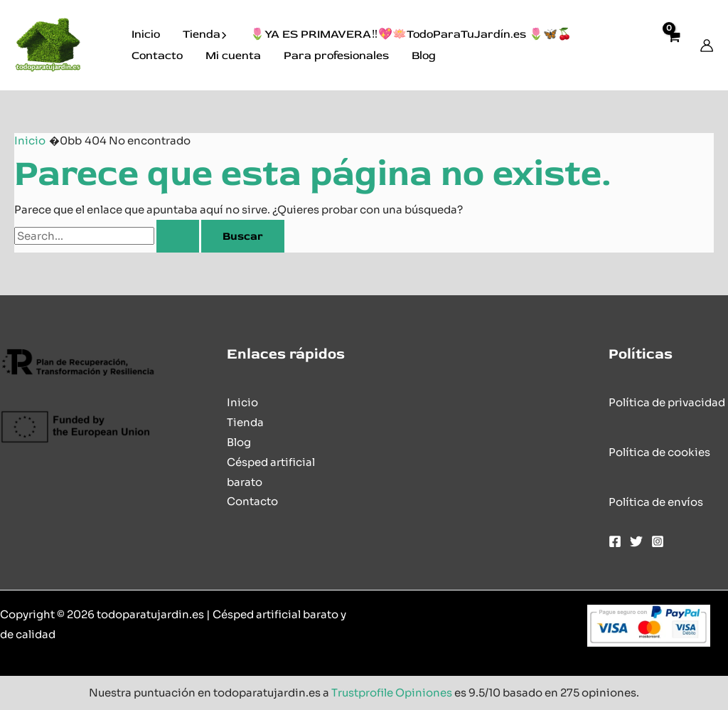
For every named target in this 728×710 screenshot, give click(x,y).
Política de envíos (656, 502)
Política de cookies (659, 452)
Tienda (205, 35)
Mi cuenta (233, 55)
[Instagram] (658, 541)
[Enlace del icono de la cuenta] (707, 46)
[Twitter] (636, 541)
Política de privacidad (667, 402)
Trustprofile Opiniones (392, 693)
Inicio (146, 34)
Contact (249, 501)
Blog (424, 55)
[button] (224, 35)
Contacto (157, 55)
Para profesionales (336, 55)
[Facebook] (615, 541)
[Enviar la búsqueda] (178, 236)
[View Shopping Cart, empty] (673, 45)
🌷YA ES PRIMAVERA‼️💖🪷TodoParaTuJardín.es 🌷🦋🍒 (411, 34)
